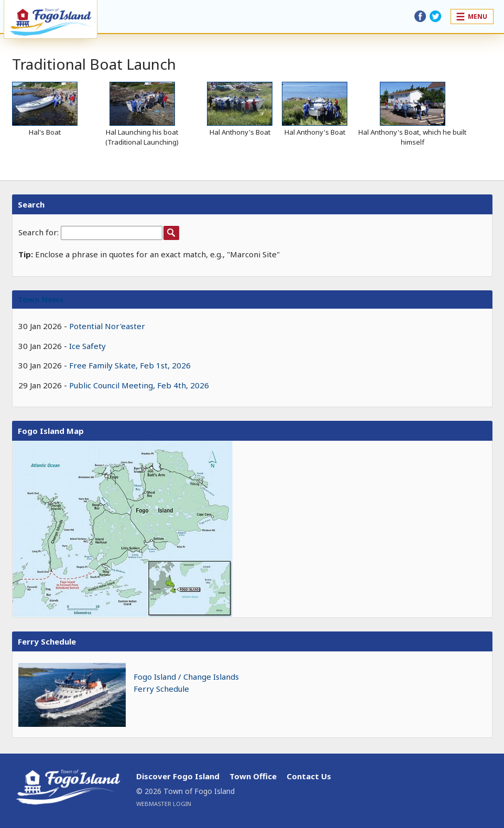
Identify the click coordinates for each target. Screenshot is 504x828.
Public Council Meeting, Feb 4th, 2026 (139, 385)
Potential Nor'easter (107, 326)
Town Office (253, 776)
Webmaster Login (164, 804)
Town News (41, 299)
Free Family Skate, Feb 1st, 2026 (130, 365)
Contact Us (309, 776)
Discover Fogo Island (178, 776)
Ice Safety (87, 346)
